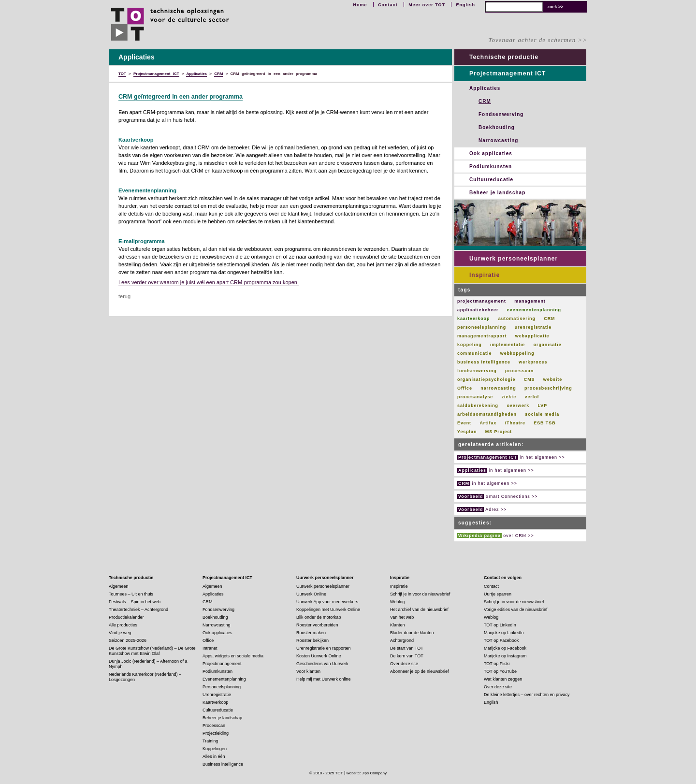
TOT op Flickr (497, 664)
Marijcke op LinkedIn (504, 633)
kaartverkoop (473, 319)
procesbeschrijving (548, 388)
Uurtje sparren (498, 594)
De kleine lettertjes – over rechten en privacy (527, 695)
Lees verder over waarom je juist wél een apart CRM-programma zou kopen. (209, 282)
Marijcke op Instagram (505, 656)
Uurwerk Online (311, 594)
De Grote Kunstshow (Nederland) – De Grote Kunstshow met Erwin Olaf (152, 651)
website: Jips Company (367, 773)
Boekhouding (497, 127)
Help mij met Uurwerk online (324, 679)
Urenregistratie (217, 695)
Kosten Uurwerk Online (319, 656)
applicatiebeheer (478, 310)
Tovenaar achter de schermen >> (538, 40)
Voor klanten (308, 671)
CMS (529, 379)
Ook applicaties (491, 153)
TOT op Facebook (501, 640)
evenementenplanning (534, 310)
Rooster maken (311, 633)
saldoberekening (478, 406)
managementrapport (482, 336)
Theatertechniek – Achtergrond (138, 610)
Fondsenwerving (501, 114)
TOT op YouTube (500, 671)
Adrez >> (482, 509)
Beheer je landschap (497, 193)
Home (360, 5)
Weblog (397, 602)
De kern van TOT (407, 656)
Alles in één (214, 756)
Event (464, 423)
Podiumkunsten (491, 167)
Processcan (214, 726)
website (553, 379)
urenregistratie (533, 327)
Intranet (210, 648)
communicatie (474, 353)
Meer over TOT (427, 5)
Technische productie (504, 57)
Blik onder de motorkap (319, 617)
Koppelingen (215, 749)
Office (465, 388)
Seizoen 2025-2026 (128, 640)
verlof (532, 397)
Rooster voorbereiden (317, 625)
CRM (485, 101)
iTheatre (515, 423)
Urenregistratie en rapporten (324, 648)
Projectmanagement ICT (507, 73)
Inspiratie (485, 275)
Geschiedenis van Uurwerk (322, 664)
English (465, 5)
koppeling (470, 345)
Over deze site (404, 664)
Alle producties (123, 625)
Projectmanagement (222, 664)
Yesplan (467, 432)
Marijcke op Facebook (505, 648)
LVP (543, 406)
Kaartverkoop (216, 702)
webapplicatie (532, 336)
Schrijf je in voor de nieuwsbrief (420, 594)
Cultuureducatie (491, 180)
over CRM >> (496, 536)
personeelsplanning (482, 327)
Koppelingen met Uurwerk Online (328, 610)
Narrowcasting (498, 140)
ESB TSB (544, 423)
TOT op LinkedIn (500, 625)
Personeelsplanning (222, 687)
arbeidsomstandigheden (487, 414)
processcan (519, 371)
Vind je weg (120, 633)
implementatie (507, 345)
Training (210, 741)
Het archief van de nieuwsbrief (419, 610)
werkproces (533, 362)
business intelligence (484, 362)
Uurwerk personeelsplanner (514, 259)
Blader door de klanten (412, 633)
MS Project (499, 432)
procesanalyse (475, 397)
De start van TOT (407, 648)
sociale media (542, 414)
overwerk (518, 406)
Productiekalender (126, 617)
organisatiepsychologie (486, 379)
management (530, 301)
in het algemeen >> (511, 457)
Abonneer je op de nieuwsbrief (420, 671)
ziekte (509, 397)
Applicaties (485, 88)
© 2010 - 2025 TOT (326, 773)
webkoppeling (517, 353)
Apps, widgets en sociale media (233, 656)
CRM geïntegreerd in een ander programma (181, 97)
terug (124, 296)
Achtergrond (402, 640)
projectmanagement (482, 301)
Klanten (398, 625)
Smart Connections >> (497, 496)
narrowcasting (498, 388)
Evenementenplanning (224, 679)
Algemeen (119, 586)
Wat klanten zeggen (503, 679)
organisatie (548, 345)
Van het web (402, 617)
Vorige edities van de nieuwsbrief (516, 610)
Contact (388, 5)
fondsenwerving (477, 371)
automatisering (517, 319)
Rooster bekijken (312, 640)
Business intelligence (223, 764)
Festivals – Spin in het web (135, 602)
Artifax (488, 423)
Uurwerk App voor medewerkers (327, 602)
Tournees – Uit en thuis (131, 594)
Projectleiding (216, 733)
